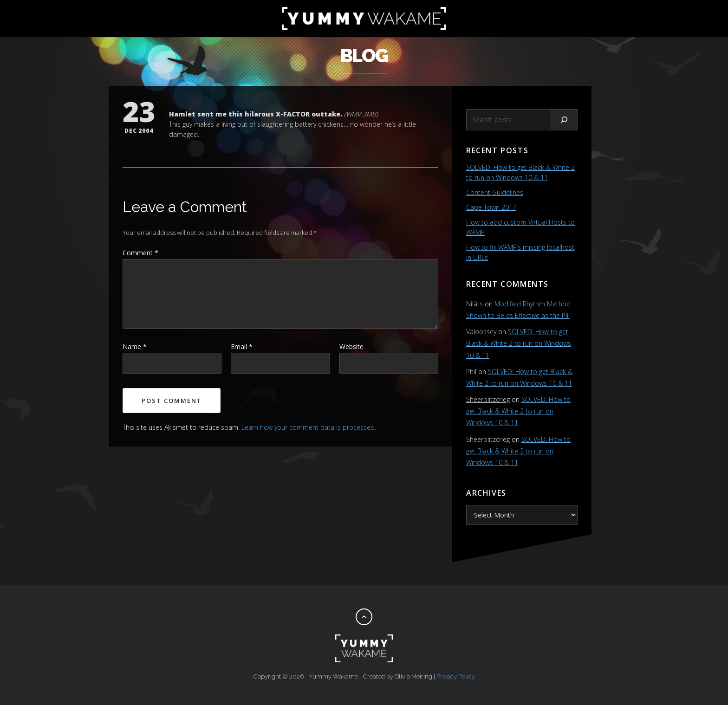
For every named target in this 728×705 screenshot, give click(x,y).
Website (351, 346)
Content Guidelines (495, 192)
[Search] (564, 120)
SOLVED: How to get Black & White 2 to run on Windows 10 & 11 (519, 343)
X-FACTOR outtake (308, 114)
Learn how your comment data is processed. (309, 427)
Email (242, 346)
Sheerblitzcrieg (488, 399)
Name (135, 346)
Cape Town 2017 (491, 207)
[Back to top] (364, 617)
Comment (140, 253)
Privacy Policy (456, 676)
